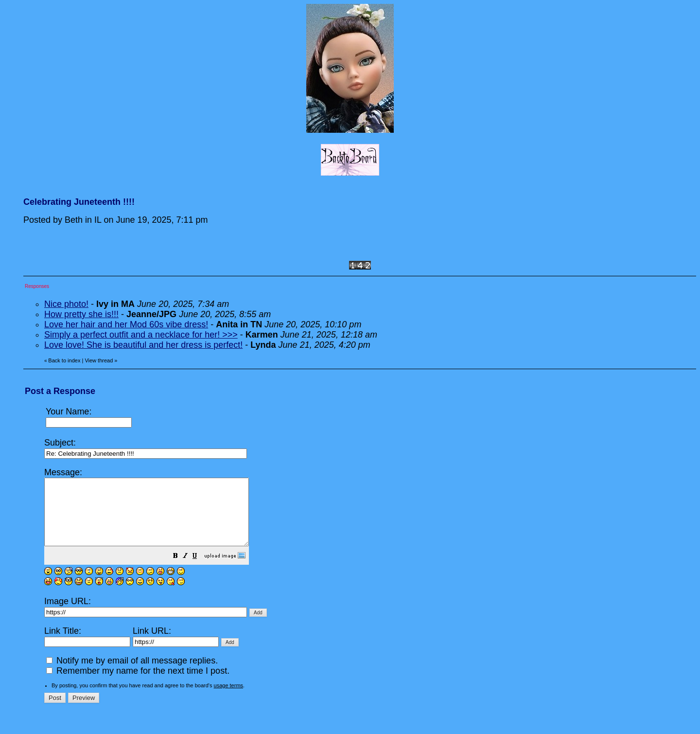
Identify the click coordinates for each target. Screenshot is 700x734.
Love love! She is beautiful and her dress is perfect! (143, 345)
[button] (200, 570)
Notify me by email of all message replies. (132, 674)
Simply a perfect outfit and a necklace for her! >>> (141, 335)
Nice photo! (66, 304)
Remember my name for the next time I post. (138, 684)
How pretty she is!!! (81, 314)
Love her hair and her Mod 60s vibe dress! (126, 324)
